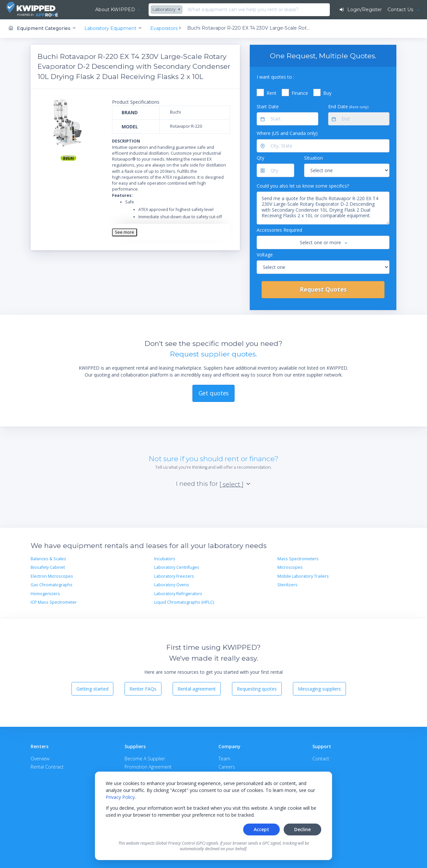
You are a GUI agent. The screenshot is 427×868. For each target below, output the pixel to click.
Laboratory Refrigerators (178, 593)
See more (125, 232)
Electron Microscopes (52, 576)
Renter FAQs (143, 688)
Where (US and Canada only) (287, 133)
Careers (227, 767)
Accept (261, 829)
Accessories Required (279, 230)
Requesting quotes (257, 688)
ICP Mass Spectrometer (54, 602)
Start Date (268, 106)
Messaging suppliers (319, 688)
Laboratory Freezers (174, 576)
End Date (348, 106)
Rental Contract (47, 767)
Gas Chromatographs (52, 585)
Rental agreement (197, 688)
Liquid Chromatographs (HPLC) (184, 602)
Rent (271, 93)
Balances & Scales (48, 559)
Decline (302, 829)
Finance (300, 93)
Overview (40, 759)
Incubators (165, 559)
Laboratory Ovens (172, 585)
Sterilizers (287, 585)
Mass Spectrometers (298, 559)
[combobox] (154, 10)
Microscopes (290, 567)
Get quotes (214, 393)
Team (224, 759)
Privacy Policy (120, 797)
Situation (313, 158)
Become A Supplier (145, 759)
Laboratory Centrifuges (177, 567)
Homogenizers (45, 593)
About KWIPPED (102, 10)
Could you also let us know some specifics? (303, 185)
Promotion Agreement (148, 767)
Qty (260, 158)
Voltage (265, 254)
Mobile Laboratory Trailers (303, 576)
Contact (321, 759)
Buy (327, 93)
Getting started (92, 688)
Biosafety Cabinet (48, 567)
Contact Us (401, 10)
